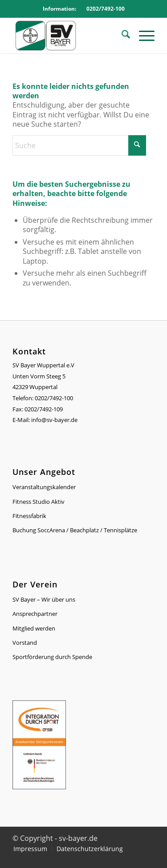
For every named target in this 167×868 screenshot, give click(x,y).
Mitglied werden (34, 628)
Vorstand (25, 643)
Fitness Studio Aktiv (39, 502)
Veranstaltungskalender (44, 487)
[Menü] (142, 36)
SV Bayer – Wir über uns (44, 599)
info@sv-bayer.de (55, 420)
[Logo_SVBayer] (69, 36)
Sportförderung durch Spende (52, 657)
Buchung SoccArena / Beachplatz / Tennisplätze (75, 530)
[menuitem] (121, 36)
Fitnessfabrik (29, 516)
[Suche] (121, 36)
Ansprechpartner (35, 614)
